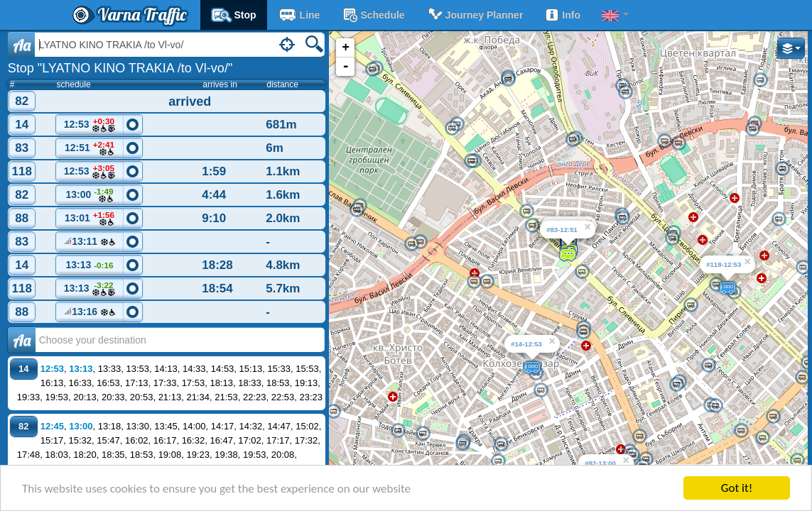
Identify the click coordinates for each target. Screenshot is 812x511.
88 (22, 218)
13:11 (90, 243)
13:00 (90, 196)
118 (22, 171)
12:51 (90, 149)
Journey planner (475, 15)
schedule (373, 15)
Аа (22, 340)
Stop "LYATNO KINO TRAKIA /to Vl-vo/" (120, 68)
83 (22, 148)
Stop (234, 15)
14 (22, 125)
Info (562, 15)
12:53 (90, 125)
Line (299, 15)
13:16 (90, 314)
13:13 (90, 267)
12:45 (52, 426)
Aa (22, 45)
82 (22, 101)
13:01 (90, 219)
